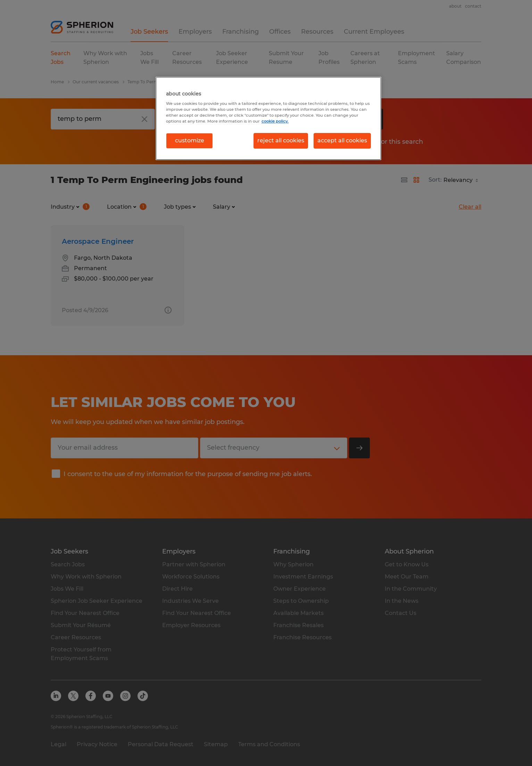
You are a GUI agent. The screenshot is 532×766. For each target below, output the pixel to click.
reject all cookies (281, 140)
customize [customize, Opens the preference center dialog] (190, 140)
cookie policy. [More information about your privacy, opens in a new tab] (275, 121)
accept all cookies (342, 140)
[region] (268, 118)
